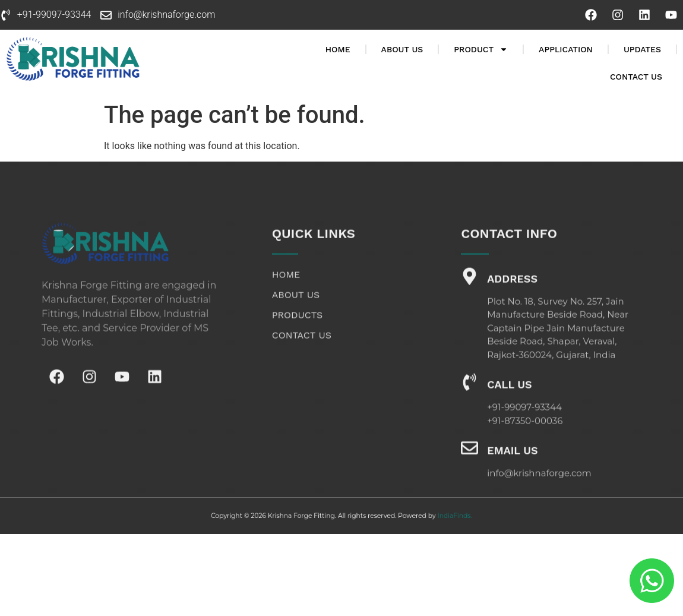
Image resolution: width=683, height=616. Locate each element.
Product (481, 49)
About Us (402, 49)
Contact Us (636, 77)
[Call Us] (469, 405)
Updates (642, 49)
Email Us (512, 473)
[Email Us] (469, 471)
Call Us (509, 407)
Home (338, 49)
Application (566, 49)
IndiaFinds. (429, 516)
